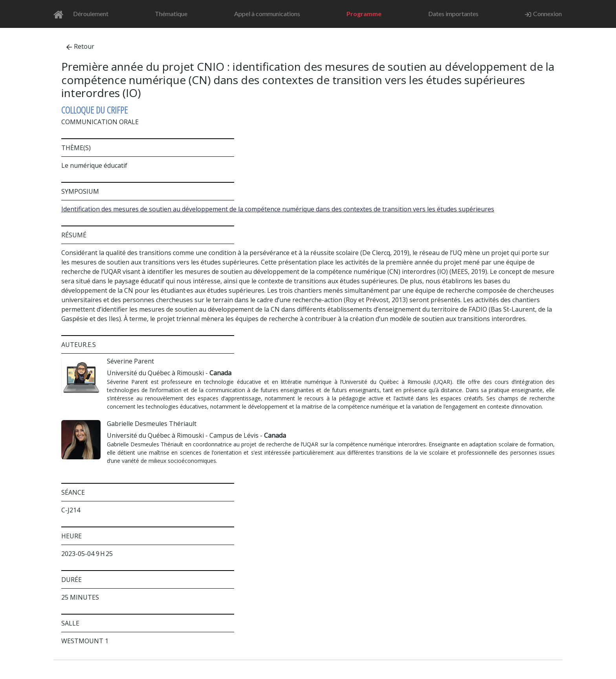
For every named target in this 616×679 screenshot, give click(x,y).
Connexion (543, 14)
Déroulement (91, 14)
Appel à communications (267, 14)
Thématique (171, 14)
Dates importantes (453, 14)
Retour (80, 46)
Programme (364, 14)
